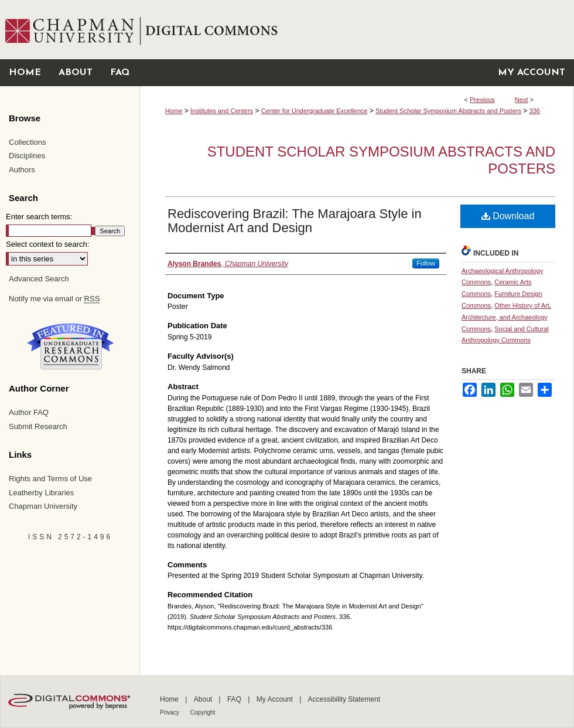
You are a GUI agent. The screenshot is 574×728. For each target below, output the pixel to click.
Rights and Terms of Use (50, 479)
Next (522, 100)
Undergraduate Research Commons (70, 346)
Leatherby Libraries (41, 493)
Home (174, 111)
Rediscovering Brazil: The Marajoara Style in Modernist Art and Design (295, 221)
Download (508, 216)
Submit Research (38, 426)
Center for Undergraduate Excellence (315, 111)
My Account (276, 699)
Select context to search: (47, 244)
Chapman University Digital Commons (356, 30)
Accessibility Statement (344, 699)
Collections (28, 142)
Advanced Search (39, 279)
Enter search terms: (39, 217)
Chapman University (43, 506)
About (204, 699)
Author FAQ (29, 412)
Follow (426, 263)
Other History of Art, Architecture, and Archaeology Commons (506, 317)
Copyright (203, 712)
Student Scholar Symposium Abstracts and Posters (448, 111)
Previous (482, 100)
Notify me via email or (54, 299)
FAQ (235, 699)
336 (535, 111)
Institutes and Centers (222, 111)
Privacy (170, 712)
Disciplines (27, 156)
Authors (22, 170)
